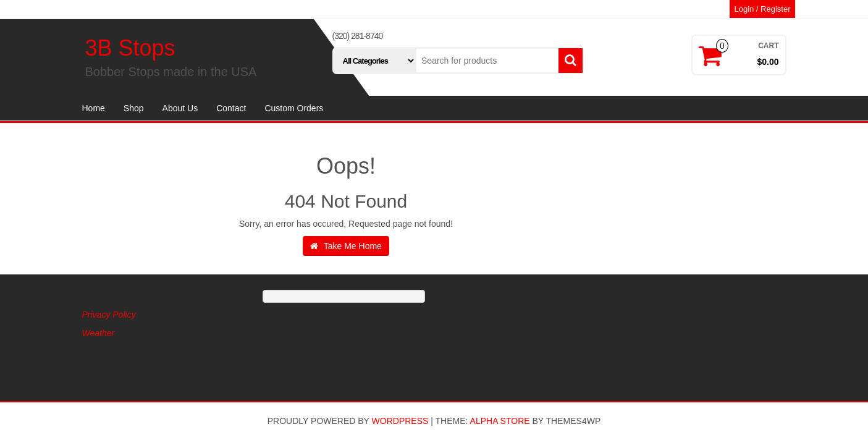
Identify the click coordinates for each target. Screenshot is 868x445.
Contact (231, 108)
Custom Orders (294, 108)
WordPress (400, 421)
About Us (180, 108)
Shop (134, 108)
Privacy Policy (109, 315)
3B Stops (130, 48)
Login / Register (762, 9)
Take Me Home (346, 246)
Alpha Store (500, 421)
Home (94, 108)
